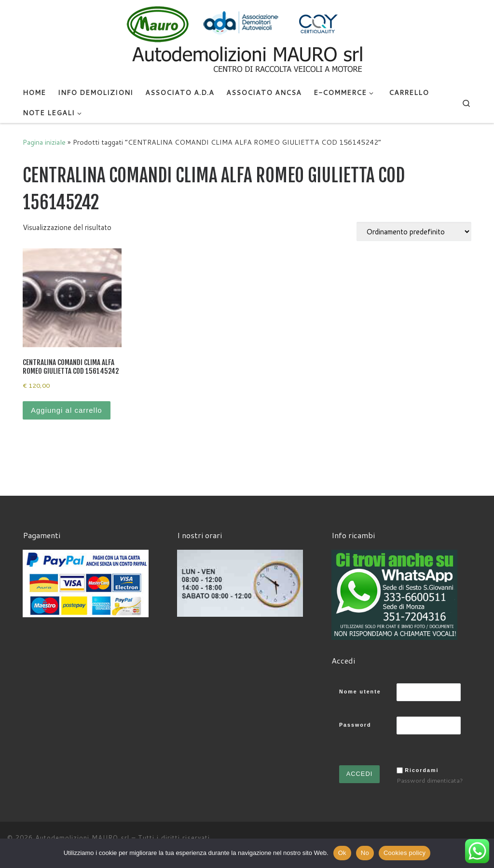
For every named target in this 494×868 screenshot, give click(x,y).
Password (355, 725)
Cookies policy (405, 853)
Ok (342, 853)
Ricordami (422, 770)
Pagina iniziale (44, 142)
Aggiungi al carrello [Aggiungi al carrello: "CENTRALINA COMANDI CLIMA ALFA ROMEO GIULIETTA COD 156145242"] (67, 410)
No (365, 853)
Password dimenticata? (430, 780)
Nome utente (360, 692)
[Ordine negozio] (414, 231)
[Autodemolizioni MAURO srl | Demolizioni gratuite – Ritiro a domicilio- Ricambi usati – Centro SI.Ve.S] (247, 41)
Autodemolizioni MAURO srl (82, 838)
